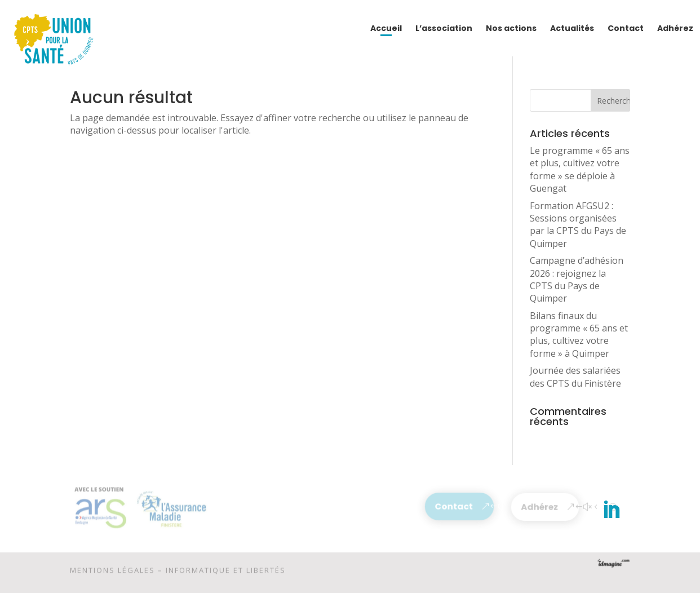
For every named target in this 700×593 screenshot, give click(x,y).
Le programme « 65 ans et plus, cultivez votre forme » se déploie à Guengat (580, 169)
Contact (454, 506)
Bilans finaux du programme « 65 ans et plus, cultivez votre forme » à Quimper (579, 335)
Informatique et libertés (226, 572)
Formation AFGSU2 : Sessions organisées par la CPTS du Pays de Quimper (578, 225)
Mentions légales (112, 572)
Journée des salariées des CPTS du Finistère (575, 377)
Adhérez (540, 507)
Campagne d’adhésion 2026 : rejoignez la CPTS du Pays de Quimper (577, 279)
